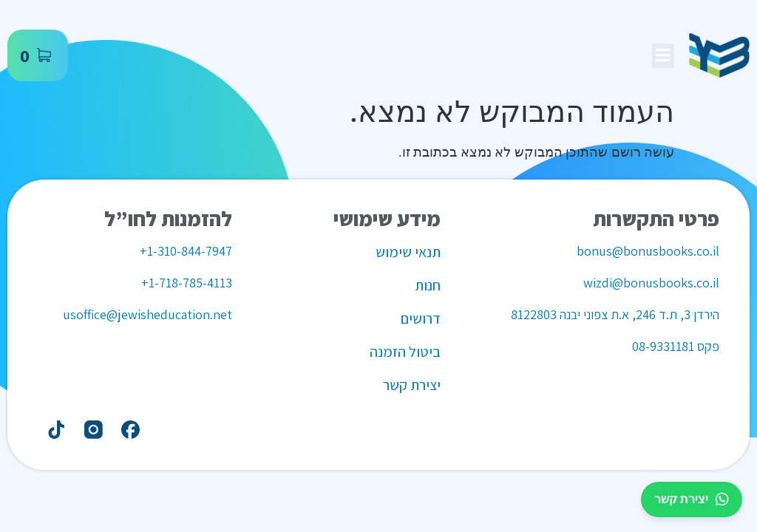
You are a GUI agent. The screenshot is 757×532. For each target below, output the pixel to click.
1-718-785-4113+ (187, 283)
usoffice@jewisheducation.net (147, 314)
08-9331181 (663, 346)
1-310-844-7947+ (186, 251)
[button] (663, 56)
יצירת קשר (692, 499)
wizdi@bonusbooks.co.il (651, 283)
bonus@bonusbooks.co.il (648, 251)
